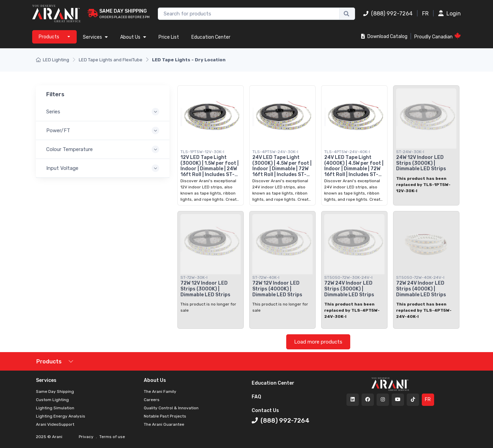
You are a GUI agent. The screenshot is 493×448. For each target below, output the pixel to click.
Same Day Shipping (55, 391)
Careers (152, 400)
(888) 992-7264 (388, 14)
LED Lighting (53, 60)
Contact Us (265, 410)
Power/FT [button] (58, 130)
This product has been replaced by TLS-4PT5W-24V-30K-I (352, 310)
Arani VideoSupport (55, 424)
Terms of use (112, 437)
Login (450, 14)
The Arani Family (160, 391)
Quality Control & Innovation (171, 408)
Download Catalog (384, 36)
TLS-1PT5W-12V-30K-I (202, 152)
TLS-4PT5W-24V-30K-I (275, 152)
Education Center (211, 37)
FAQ (256, 397)
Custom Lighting (52, 400)
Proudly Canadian (438, 36)
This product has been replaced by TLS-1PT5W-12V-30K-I (423, 185)
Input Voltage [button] (62, 168)
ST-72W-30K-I (194, 277)
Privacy (87, 437)
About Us (133, 37)
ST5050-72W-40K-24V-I (420, 277)
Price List (169, 37)
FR (425, 14)
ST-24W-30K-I (410, 152)
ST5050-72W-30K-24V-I (348, 277)
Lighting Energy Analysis (61, 416)
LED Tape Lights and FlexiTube (111, 60)
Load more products (318, 342)
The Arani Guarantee (164, 424)
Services (95, 37)
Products (49, 362)
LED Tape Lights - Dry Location (189, 60)
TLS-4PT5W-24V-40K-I (347, 152)
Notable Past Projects (165, 416)
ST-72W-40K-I (266, 277)
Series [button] (53, 112)
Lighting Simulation (55, 408)
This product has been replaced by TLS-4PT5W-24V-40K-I (424, 310)
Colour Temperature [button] (69, 149)
